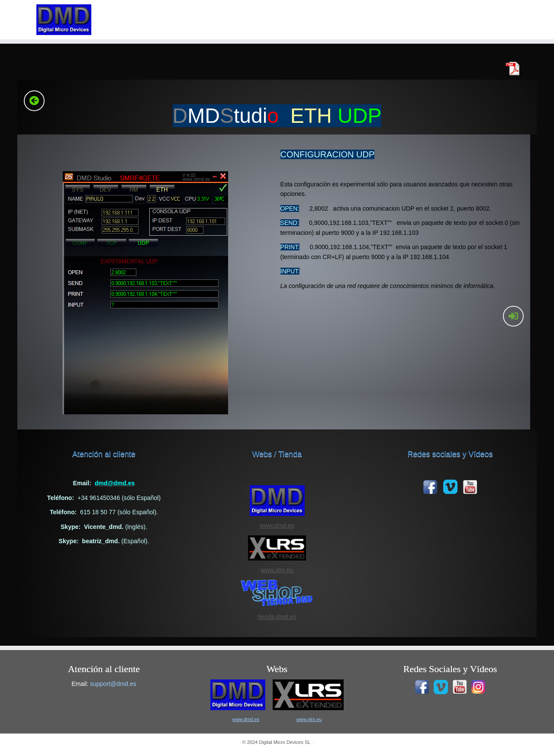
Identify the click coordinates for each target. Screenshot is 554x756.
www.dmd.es (277, 525)
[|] (64, 20)
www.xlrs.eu (277, 570)
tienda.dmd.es (277, 617)
